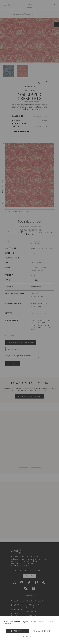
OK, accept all (17, 631)
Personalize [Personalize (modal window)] (30, 636)
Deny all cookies (42, 631)
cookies (17, 622)
